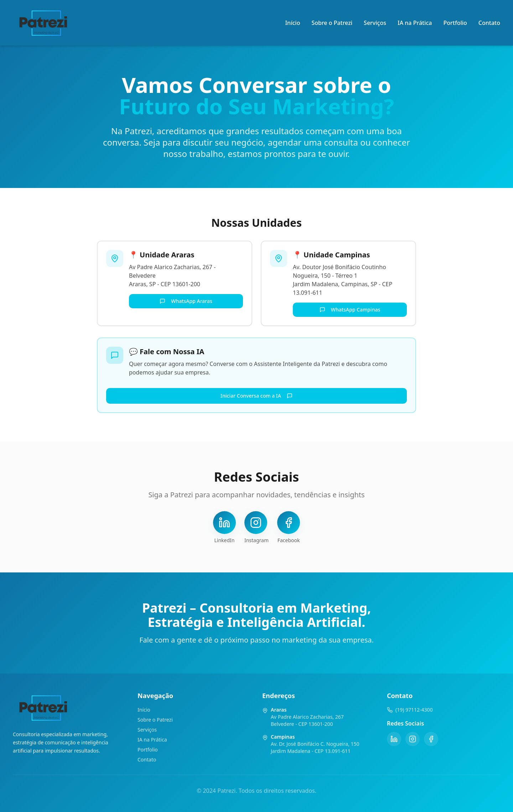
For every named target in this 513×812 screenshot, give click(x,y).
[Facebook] (431, 739)
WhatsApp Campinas (350, 310)
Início (292, 23)
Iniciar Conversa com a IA (256, 396)
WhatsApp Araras (186, 301)
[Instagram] (413, 739)
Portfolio (455, 23)
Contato (489, 23)
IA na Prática (415, 23)
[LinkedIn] (394, 739)
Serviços (375, 23)
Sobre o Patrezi (332, 23)
